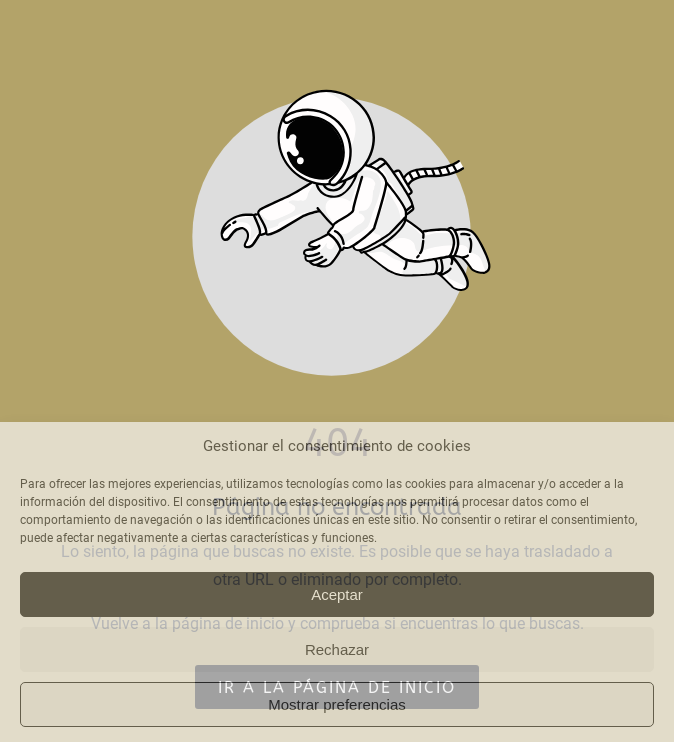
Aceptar (337, 594)
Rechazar (337, 649)
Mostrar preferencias (337, 704)
